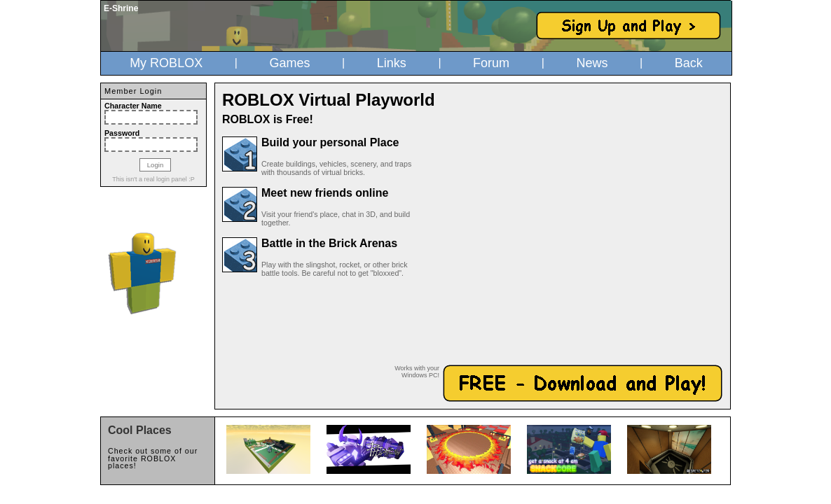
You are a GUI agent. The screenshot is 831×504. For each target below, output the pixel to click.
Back (689, 63)
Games (289, 63)
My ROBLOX (166, 63)
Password (122, 133)
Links (392, 63)
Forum (491, 63)
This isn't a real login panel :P (153, 179)
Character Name (133, 106)
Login (155, 165)
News (592, 63)
